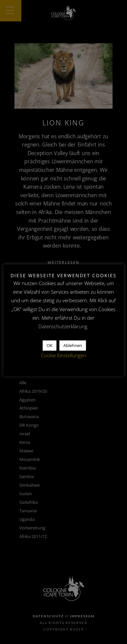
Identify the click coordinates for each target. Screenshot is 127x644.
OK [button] (50, 345)
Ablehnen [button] (73, 345)
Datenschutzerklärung (63, 326)
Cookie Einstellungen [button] (64, 355)
